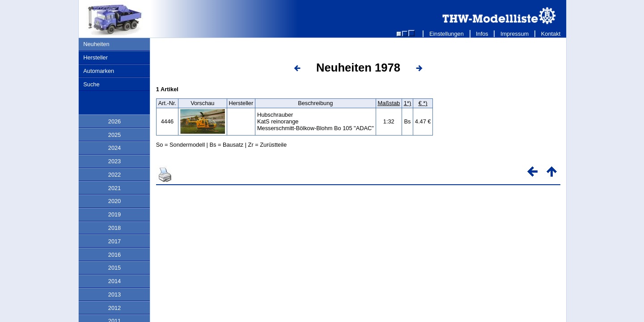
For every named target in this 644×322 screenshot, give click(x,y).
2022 (114, 175)
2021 (114, 188)
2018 (114, 228)
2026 (114, 121)
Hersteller (95, 57)
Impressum (515, 34)
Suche (91, 84)
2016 (114, 255)
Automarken (99, 71)
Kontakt (551, 34)
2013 (114, 294)
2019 (114, 214)
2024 (114, 148)
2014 (114, 281)
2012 (114, 308)
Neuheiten (96, 44)
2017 (114, 241)
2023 (114, 161)
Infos (482, 34)
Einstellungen (446, 34)
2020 (114, 201)
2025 (114, 135)
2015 (114, 268)
